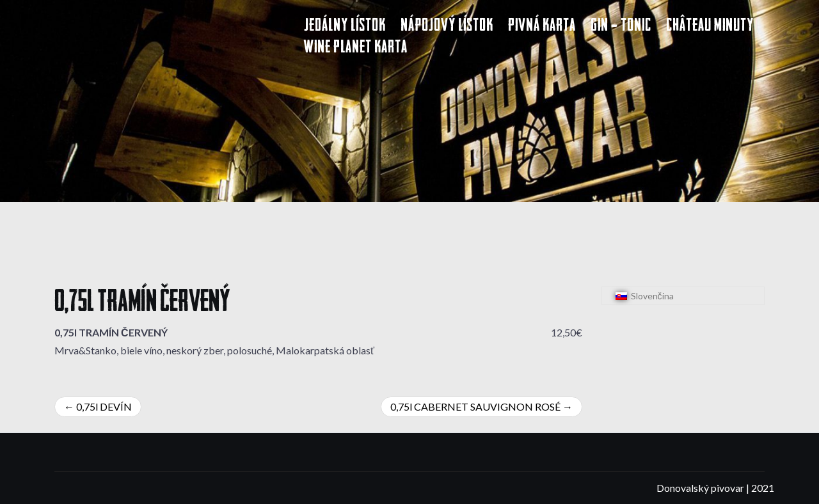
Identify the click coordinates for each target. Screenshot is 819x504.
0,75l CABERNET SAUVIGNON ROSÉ (475, 406)
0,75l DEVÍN (104, 406)
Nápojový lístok (447, 27)
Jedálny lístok (345, 27)
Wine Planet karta (356, 48)
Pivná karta (542, 27)
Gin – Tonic (621, 27)
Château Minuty (710, 27)
